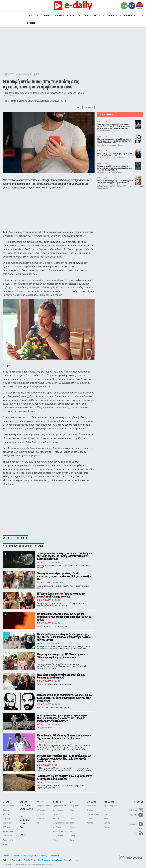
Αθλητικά (7, 827)
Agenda (90, 823)
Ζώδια (23, 823)
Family (73, 827)
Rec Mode (41, 814)
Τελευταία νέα (8, 806)
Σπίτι (72, 823)
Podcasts (57, 802)
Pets (72, 831)
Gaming (107, 823)
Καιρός (6, 844)
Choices (23, 835)
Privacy (44, 856)
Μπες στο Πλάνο (43, 806)
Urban (89, 819)
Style (72, 840)
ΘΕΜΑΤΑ (45, 15)
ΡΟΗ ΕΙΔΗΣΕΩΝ (106, 114)
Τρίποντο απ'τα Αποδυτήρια (60, 808)
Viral (22, 817)
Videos (40, 802)
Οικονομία (7, 823)
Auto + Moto (8, 840)
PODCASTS (73, 15)
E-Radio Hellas (16, 860)
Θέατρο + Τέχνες (94, 814)
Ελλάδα (6, 810)
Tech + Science (9, 831)
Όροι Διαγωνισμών (32, 856)
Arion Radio (57, 860)
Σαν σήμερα (25, 805)
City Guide (91, 802)
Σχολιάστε (88, 107)
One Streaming (44, 860)
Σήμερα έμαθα (26, 809)
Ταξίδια (73, 814)
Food (72, 810)
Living (72, 836)
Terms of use (54, 856)
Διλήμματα (41, 810)
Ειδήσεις (7, 802)
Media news (25, 820)
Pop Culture (109, 802)
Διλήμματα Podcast (61, 823)
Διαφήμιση (18, 856)
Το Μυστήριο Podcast (59, 816)
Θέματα (23, 802)
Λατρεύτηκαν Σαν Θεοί (60, 838)
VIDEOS (58, 15)
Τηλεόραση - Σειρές (112, 806)
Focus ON (40, 819)
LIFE (96, 15)
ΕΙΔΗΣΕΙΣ (31, 15)
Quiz (22, 827)
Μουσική (107, 810)
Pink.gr (6, 860)
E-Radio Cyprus (30, 860)
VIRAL (86, 15)
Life (72, 802)
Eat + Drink (91, 806)
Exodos (90, 810)
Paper (106, 819)
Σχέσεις (73, 819)
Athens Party (69, 860)
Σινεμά (106, 814)
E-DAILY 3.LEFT (29, 74)
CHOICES (31, 23)
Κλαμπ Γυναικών (60, 831)
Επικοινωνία (8, 856)
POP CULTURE (126, 15)
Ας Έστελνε (58, 827)
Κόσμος (6, 814)
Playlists (107, 827)
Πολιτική (6, 819)
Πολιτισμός (7, 836)
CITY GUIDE (109, 15)
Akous (79, 860)
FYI (38, 823)
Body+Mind (75, 806)
